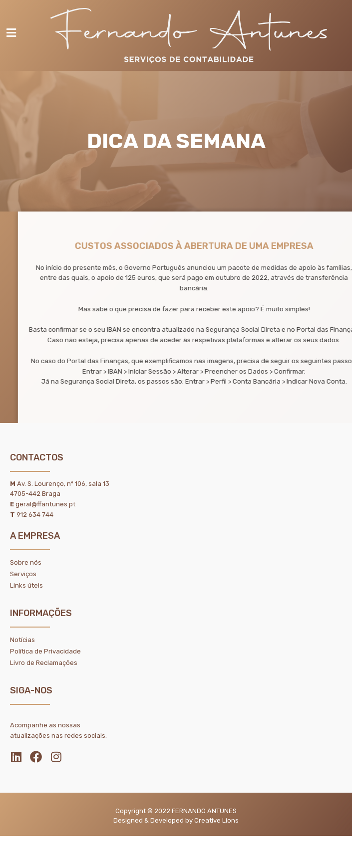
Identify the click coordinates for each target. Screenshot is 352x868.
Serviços (23, 574)
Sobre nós (26, 562)
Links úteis (26, 585)
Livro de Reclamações (44, 663)
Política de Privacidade (45, 651)
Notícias (22, 640)
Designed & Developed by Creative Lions (176, 820)
